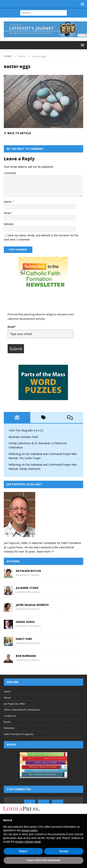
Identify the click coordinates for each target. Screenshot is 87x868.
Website (9, 224)
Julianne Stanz (27, 588)
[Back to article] (43, 133)
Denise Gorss (25, 622)
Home (7, 691)
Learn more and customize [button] (43, 860)
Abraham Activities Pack (23, 437)
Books (7, 722)
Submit (16, 349)
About (7, 698)
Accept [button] (64, 851)
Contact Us (10, 716)
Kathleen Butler (28, 571)
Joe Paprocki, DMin (14, 704)
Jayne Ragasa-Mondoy (32, 605)
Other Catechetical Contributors (22, 710)
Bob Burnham (26, 656)
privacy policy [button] (29, 830)
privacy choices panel (28, 842)
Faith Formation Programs (19, 734)
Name (8, 202)
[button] (82, 4)
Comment (10, 173)
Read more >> (45, 552)
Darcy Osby (24, 639)
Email (8, 213)
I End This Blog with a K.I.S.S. (26, 431)
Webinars (9, 728)
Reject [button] (23, 851)
